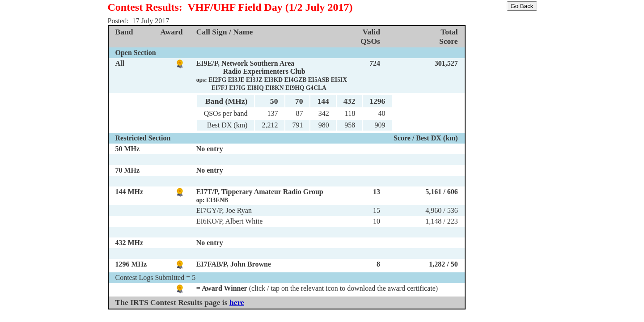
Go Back (522, 6)
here (237, 302)
